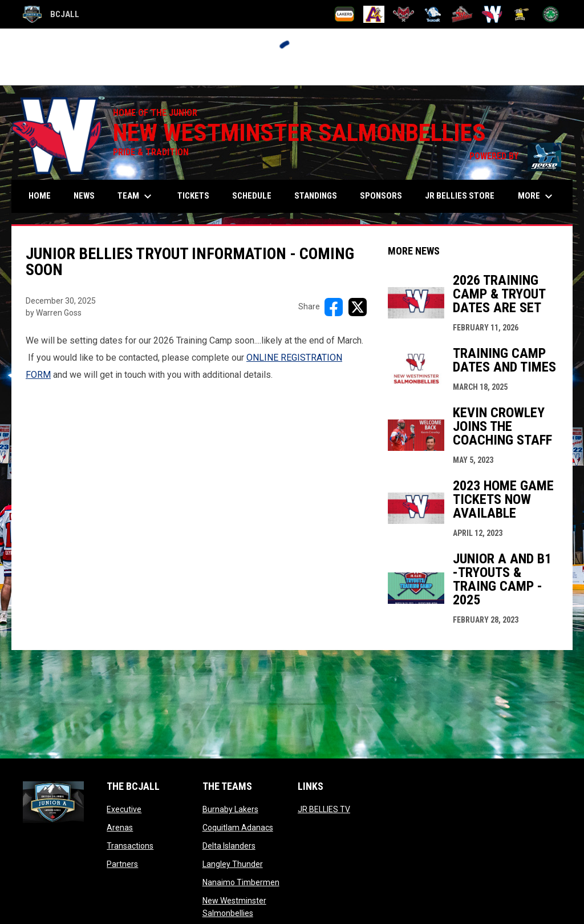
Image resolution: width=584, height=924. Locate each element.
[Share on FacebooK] (334, 307)
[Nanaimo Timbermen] (462, 14)
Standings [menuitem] (316, 196)
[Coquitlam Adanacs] (374, 14)
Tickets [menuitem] (193, 196)
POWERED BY (515, 156)
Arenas (120, 828)
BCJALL (51, 14)
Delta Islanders (229, 846)
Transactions (130, 846)
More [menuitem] (537, 196)
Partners (122, 864)
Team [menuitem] (136, 196)
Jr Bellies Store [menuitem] (464, 195)
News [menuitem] (84, 196)
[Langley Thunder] (433, 14)
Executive (124, 809)
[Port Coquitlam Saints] (522, 14)
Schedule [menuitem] (252, 196)
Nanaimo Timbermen (241, 882)
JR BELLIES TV (324, 809)
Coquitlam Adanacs (238, 828)
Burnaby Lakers (230, 809)
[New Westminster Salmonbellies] (492, 14)
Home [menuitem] (40, 196)
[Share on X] (358, 307)
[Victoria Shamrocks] (551, 14)
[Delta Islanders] (403, 14)
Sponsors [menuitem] (381, 196)
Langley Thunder (233, 864)
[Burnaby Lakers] (345, 14)
